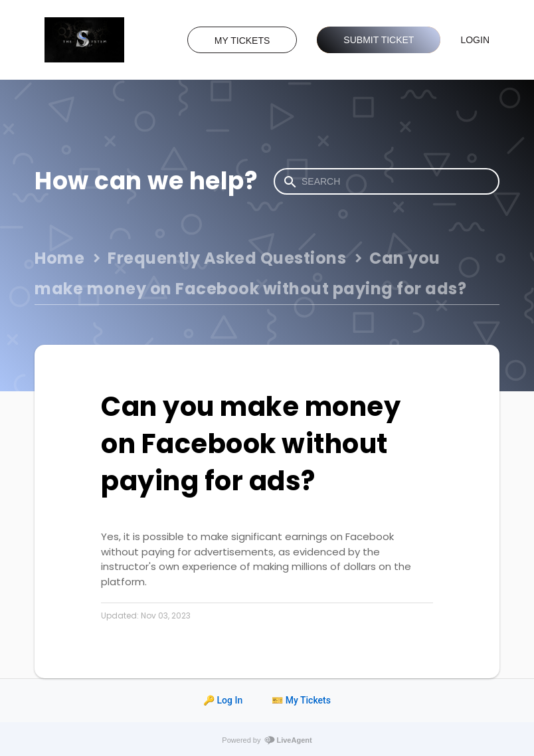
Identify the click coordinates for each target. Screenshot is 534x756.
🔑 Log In (223, 700)
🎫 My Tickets (301, 700)
